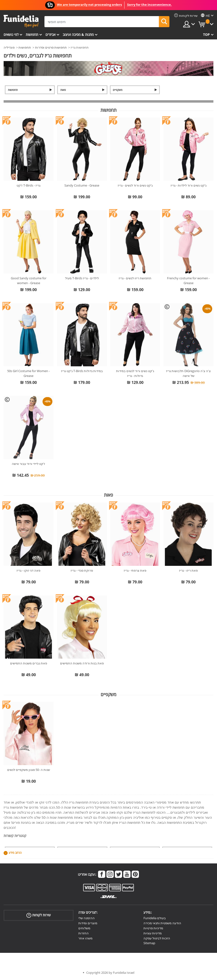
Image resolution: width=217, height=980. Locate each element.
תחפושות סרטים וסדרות (51, 47)
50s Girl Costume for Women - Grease (28, 373)
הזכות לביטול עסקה (157, 938)
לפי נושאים (11, 34)
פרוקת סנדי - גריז (82, 570)
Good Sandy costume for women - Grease (29, 281)
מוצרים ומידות (88, 923)
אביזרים (50, 34)
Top (206, 34)
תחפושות (32, 34)
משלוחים (84, 928)
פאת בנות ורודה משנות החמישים (82, 663)
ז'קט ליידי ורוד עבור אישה (28, 464)
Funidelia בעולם (155, 918)
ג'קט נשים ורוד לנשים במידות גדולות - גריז (135, 373)
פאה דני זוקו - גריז (28, 570)
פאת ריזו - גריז (188, 570)
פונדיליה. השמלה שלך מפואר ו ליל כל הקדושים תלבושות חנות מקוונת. (21, 21)
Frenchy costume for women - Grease (188, 281)
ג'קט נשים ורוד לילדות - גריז (189, 185)
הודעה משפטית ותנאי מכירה (162, 923)
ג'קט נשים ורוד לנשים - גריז (135, 185)
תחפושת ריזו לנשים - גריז (135, 278)
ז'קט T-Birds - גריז (28, 185)
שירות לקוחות (39, 915)
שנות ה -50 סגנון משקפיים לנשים (29, 770)
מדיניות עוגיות (153, 933)
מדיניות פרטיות (153, 928)
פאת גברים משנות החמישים (29, 663)
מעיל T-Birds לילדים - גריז (82, 278)
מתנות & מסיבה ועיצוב (78, 34)
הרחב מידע (15, 853)
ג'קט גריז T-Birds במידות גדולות (82, 371)
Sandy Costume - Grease (82, 185)
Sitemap (149, 943)
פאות (63, 90)
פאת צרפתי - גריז (135, 570)
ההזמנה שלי (87, 918)
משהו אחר (85, 938)
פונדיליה (9, 47)
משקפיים (118, 90)
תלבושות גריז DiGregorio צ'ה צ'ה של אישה (188, 373)
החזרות (84, 933)
